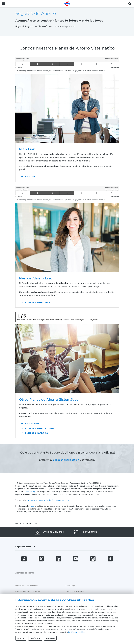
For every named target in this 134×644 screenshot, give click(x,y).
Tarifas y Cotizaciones (75, 591)
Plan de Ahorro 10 (36, 433)
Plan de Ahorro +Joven (39, 428)
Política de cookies (76, 632)
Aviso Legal (70, 585)
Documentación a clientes (27, 585)
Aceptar (21, 638)
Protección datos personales (28, 591)
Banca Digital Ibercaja (66, 460)
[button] (130, 3)
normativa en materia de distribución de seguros (48, 500)
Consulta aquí (30, 491)
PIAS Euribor (33, 423)
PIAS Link (30, 176)
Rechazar (50, 638)
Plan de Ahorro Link (38, 302)
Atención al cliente (25, 573)
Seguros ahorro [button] (26, 546)
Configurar (35, 638)
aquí (33, 506)
